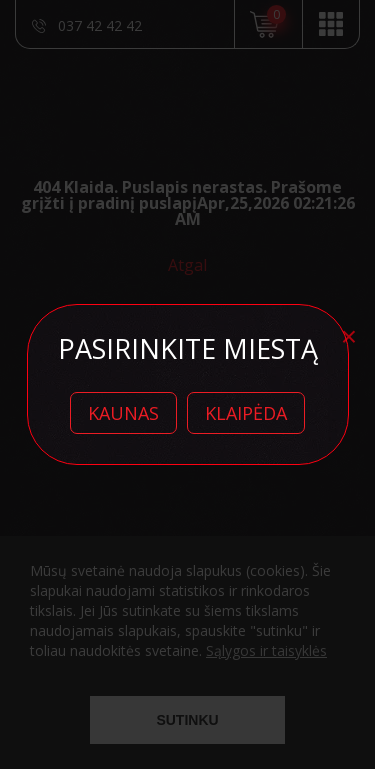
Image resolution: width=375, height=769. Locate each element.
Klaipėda (246, 413)
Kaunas (123, 413)
